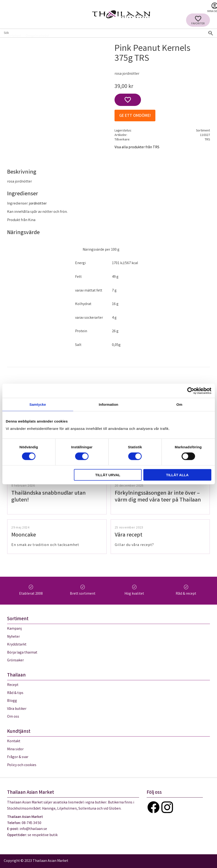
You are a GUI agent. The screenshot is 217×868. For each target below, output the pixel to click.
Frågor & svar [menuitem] (18, 757)
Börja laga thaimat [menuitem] (22, 653)
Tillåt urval (108, 475)
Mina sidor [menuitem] (15, 749)
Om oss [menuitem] (13, 717)
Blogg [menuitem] (12, 701)
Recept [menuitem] (13, 685)
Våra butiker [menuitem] (17, 709)
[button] (198, 20)
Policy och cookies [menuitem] (22, 765)
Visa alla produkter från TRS (137, 147)
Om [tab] (179, 404)
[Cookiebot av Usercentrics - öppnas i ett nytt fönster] (191, 391)
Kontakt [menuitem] (14, 741)
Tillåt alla (177, 475)
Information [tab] (108, 404)
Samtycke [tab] (38, 404)
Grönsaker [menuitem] (15, 661)
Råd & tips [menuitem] (15, 693)
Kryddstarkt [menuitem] (17, 645)
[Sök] (211, 33)
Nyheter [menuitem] (13, 637)
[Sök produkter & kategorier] (102, 33)
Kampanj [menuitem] (14, 629)
